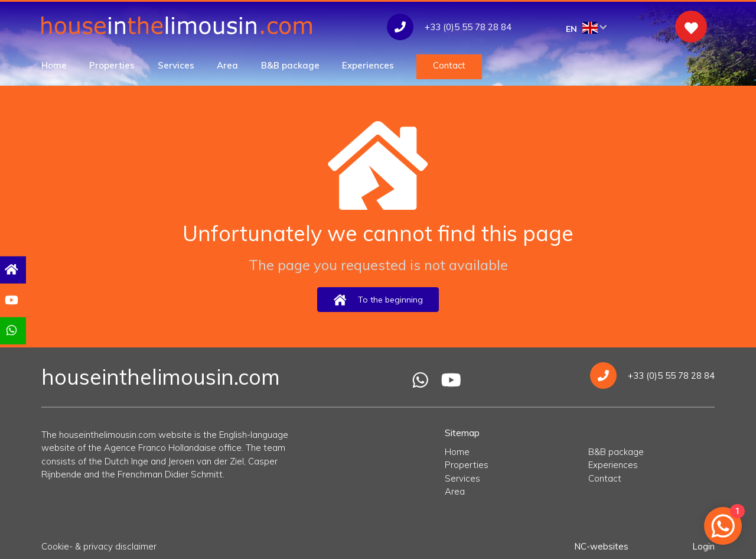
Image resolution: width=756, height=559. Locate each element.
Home (54, 65)
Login (703, 546)
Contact (449, 65)
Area (227, 65)
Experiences (368, 65)
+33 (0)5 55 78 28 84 (652, 376)
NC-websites (601, 546)
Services (176, 65)
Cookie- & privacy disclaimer (99, 546)
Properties (112, 65)
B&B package (290, 65)
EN (586, 28)
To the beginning (378, 300)
